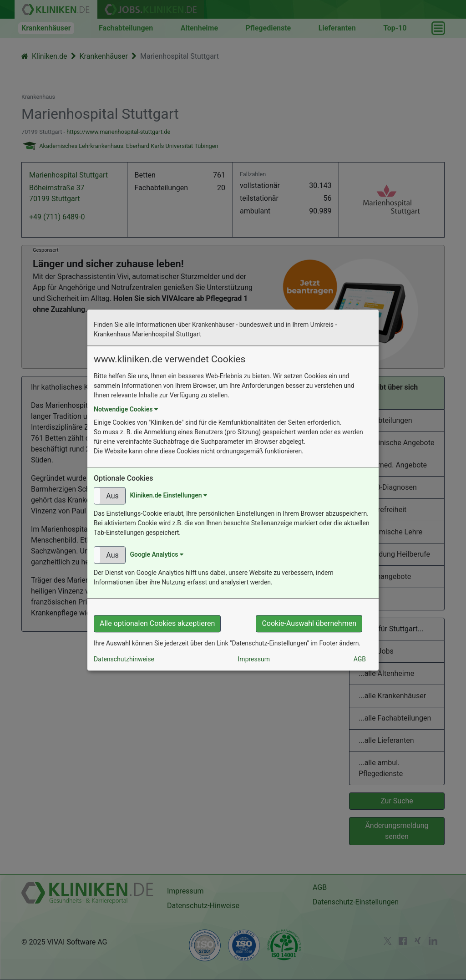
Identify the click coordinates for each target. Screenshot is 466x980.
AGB (360, 659)
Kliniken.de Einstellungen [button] (168, 495)
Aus (112, 496)
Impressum (254, 659)
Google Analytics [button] (156, 554)
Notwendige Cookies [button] (126, 409)
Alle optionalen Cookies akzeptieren (157, 623)
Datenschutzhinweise (124, 659)
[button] (110, 496)
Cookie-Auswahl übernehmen (309, 623)
